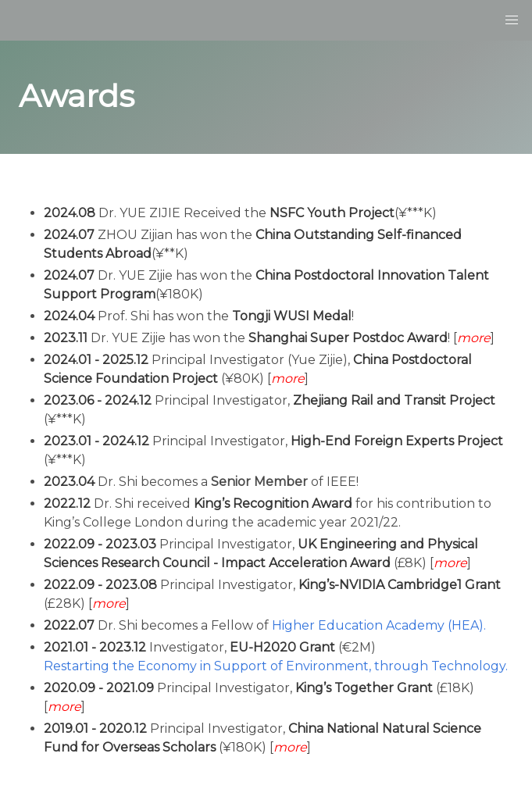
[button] (512, 20)
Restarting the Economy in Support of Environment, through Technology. (276, 666)
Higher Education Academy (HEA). (379, 625)
